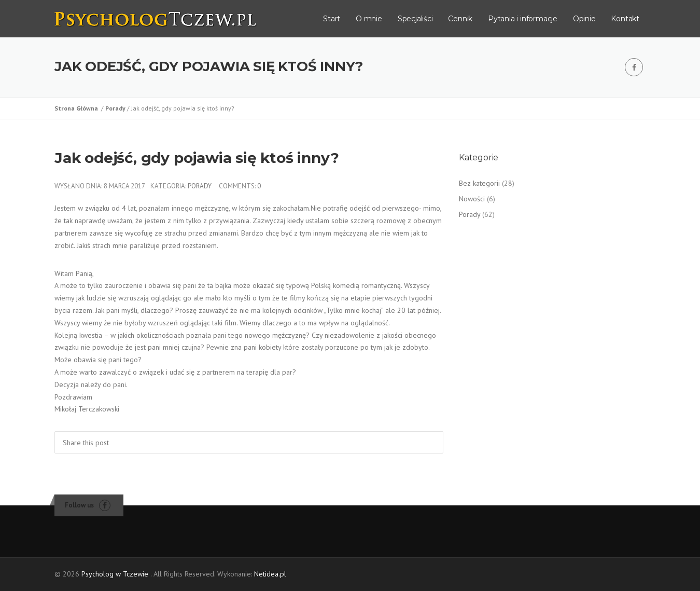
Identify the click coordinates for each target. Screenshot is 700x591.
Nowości (472, 199)
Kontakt (625, 19)
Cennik (460, 19)
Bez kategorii (479, 183)
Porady (116, 108)
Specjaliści (415, 19)
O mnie (369, 19)
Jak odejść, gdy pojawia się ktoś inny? (197, 158)
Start (332, 19)
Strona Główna (78, 108)
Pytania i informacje (523, 19)
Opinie (584, 19)
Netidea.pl (270, 574)
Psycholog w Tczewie (115, 574)
